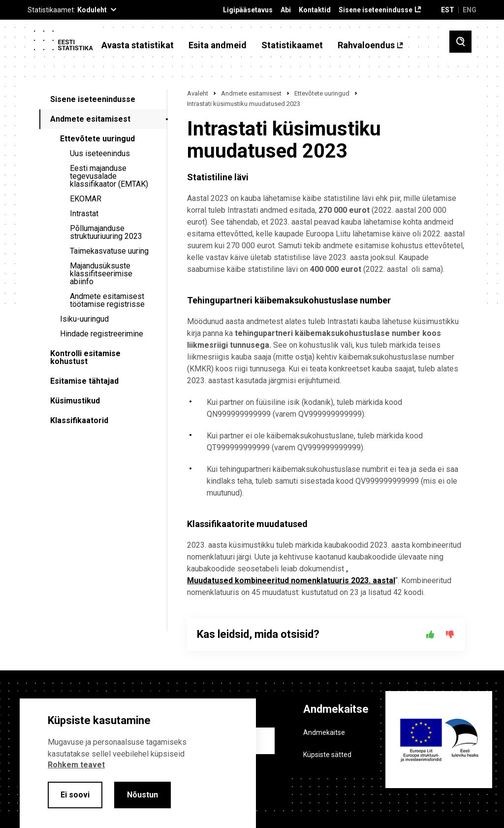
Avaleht (198, 93)
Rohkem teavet (76, 765)
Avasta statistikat (138, 45)
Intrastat (84, 214)
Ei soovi (75, 795)
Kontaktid (315, 10)
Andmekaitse (324, 732)
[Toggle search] (460, 42)
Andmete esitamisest (90, 119)
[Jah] (430, 634)
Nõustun (142, 795)
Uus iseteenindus (100, 153)
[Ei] (450, 634)
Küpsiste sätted (327, 755)
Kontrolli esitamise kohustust (85, 357)
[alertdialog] (138, 763)
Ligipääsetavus (248, 10)
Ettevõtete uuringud (97, 139)
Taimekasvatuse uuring (109, 251)
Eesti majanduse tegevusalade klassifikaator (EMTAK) (109, 176)
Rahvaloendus (366, 45)
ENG (470, 10)
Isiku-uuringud (84, 319)
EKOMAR (86, 199)
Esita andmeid (218, 45)
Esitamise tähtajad (84, 381)
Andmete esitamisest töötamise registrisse (107, 300)
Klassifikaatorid (79, 420)
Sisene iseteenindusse (376, 10)
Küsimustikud (75, 401)
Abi (286, 10)
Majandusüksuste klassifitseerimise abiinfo (101, 274)
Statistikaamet (292, 45)
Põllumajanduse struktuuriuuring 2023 (106, 232)
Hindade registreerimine (102, 334)
